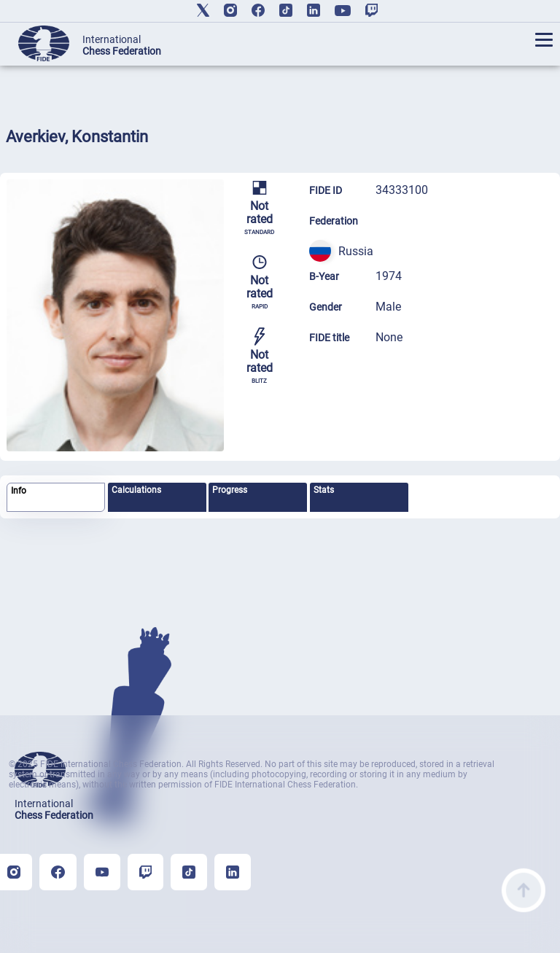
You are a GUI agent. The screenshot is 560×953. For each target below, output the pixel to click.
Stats (324, 490)
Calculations (136, 490)
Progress (230, 490)
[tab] (56, 498)
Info (19, 491)
